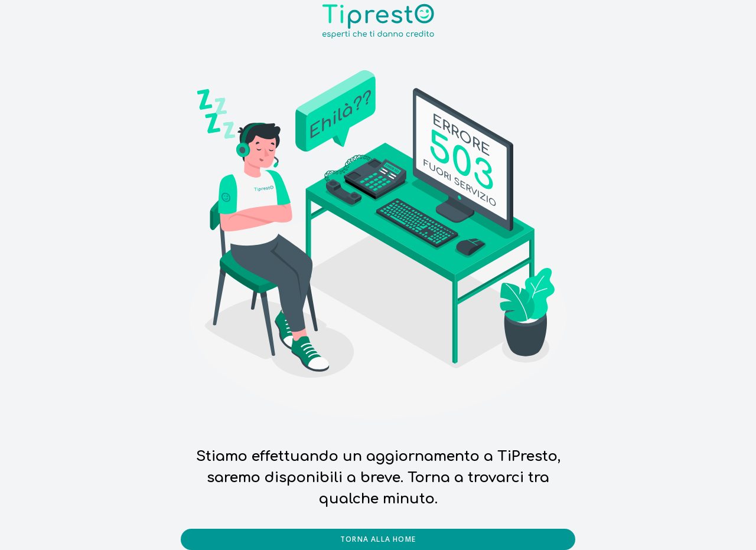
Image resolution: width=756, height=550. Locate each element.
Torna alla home (378, 539)
